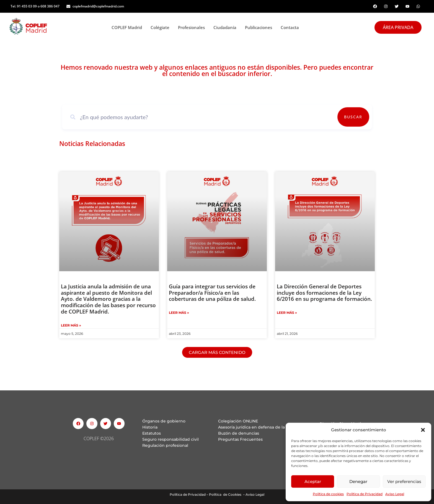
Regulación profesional (165, 445)
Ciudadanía (226, 27)
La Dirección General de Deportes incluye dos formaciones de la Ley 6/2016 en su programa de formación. (324, 293)
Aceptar (313, 481)
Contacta (290, 27)
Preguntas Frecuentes (240, 439)
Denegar (358, 481)
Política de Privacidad (365, 494)
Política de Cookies (225, 494)
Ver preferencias (404, 481)
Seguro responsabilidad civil (170, 439)
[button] (423, 430)
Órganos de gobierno (164, 421)
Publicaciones (260, 27)
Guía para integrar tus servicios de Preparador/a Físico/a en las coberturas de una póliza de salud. (212, 293)
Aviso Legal (395, 494)
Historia (150, 427)
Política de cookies (328, 494)
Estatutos (152, 433)
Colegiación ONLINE (238, 421)
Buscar (353, 117)
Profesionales (193, 27)
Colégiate (162, 27)
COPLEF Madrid (128, 27)
